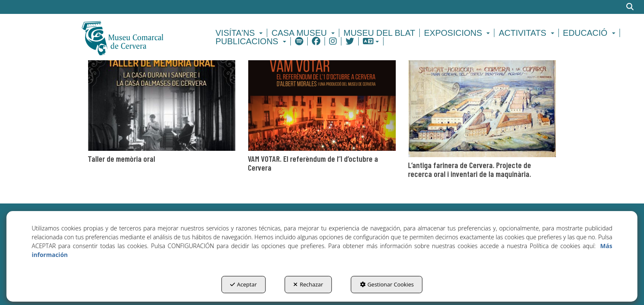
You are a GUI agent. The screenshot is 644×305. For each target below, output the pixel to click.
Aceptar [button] (243, 284)
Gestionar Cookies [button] (387, 284)
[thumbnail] (162, 110)
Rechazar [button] (308, 284)
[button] (137, 37)
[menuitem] (240, 33)
